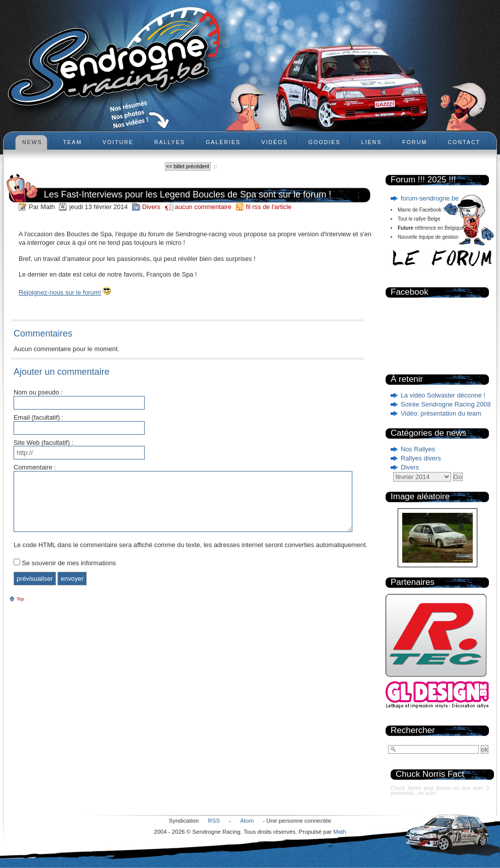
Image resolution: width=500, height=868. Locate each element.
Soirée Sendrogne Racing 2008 (446, 404)
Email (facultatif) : (39, 418)
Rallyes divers (421, 458)
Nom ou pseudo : (38, 393)
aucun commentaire (204, 207)
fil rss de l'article (269, 207)
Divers (410, 467)
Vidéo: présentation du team (441, 413)
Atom (247, 821)
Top (20, 599)
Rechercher (413, 730)
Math (340, 832)
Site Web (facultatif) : (44, 443)
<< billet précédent (188, 166)
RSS (214, 821)
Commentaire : (35, 468)
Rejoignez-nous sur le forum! (60, 292)
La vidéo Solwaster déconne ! (443, 395)
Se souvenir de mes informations (69, 563)
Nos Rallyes (418, 449)
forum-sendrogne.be (430, 198)
